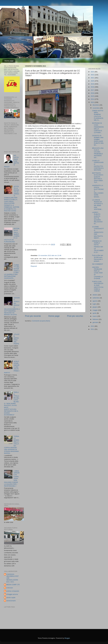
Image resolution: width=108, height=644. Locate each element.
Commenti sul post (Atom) (41, 321)
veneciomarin (11, 601)
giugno (95, 307)
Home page (9, 61)
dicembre (96, 105)
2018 (93, 87)
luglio (95, 304)
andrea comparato (13, 591)
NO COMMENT (98, 264)
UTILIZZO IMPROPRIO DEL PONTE (16, 339)
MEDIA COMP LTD (13, 585)
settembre (96, 298)
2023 (93, 72)
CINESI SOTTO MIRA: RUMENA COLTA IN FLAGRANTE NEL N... (98, 115)
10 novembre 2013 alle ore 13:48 (50, 255)
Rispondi (34, 266)
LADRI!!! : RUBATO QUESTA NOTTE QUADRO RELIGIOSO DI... (97, 218)
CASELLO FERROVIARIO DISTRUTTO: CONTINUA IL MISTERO (98, 165)
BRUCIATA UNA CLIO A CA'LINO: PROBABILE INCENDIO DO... (98, 153)
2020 (93, 81)
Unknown (10, 588)
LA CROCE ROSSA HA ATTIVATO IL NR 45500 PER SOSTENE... (98, 205)
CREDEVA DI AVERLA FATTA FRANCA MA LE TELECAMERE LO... (98, 247)
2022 (93, 75)
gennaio (96, 322)
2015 (93, 96)
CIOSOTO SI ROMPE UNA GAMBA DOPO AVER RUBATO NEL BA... (98, 140)
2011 (93, 329)
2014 (93, 99)
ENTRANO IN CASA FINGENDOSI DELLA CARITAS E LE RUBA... (98, 128)
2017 (93, 90)
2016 (93, 93)
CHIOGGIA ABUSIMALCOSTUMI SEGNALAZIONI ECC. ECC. (13, 578)
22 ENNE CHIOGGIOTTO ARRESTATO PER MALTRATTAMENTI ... (98, 232)
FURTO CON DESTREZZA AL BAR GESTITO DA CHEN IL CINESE (98, 286)
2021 (93, 78)
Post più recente (33, 316)
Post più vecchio (75, 316)
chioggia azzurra (12, 594)
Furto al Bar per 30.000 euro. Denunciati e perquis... (98, 258)
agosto (95, 301)
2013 (93, 102)
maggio (95, 310)
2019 (93, 84)
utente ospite (11, 598)
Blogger (67, 638)
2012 (93, 326)
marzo (95, 316)
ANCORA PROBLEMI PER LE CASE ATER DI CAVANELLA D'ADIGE (98, 273)
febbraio (96, 319)
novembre (96, 108)
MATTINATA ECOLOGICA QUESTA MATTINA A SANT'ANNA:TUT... (98, 178)
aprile (95, 313)
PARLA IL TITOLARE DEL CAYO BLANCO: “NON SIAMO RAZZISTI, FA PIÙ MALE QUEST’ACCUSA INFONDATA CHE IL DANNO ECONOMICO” (12, 404)
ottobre (95, 295)
